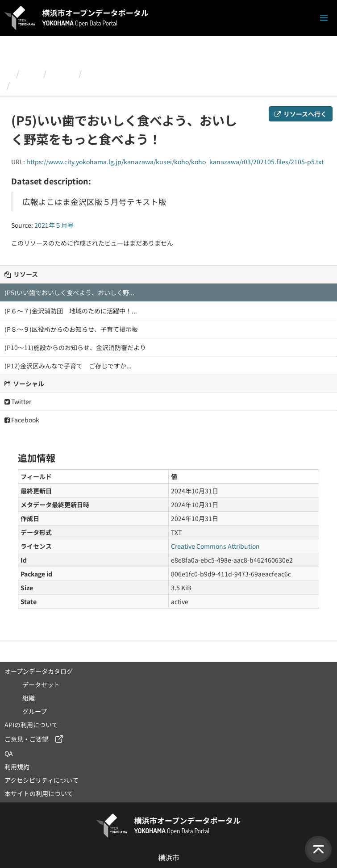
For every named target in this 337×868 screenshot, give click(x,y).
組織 (31, 73)
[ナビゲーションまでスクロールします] (324, 18)
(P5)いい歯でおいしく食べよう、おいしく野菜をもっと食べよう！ (135, 85)
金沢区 (62, 73)
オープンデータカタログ (39, 671)
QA (9, 753)
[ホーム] (8, 73)
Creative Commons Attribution (215, 546)
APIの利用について (31, 725)
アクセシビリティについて (42, 780)
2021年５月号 (111, 73)
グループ (35, 711)
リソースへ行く (301, 114)
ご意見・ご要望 (26, 739)
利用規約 (17, 767)
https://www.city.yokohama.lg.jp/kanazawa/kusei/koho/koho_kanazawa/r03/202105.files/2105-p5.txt (175, 162)
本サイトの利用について (39, 793)
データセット (41, 684)
